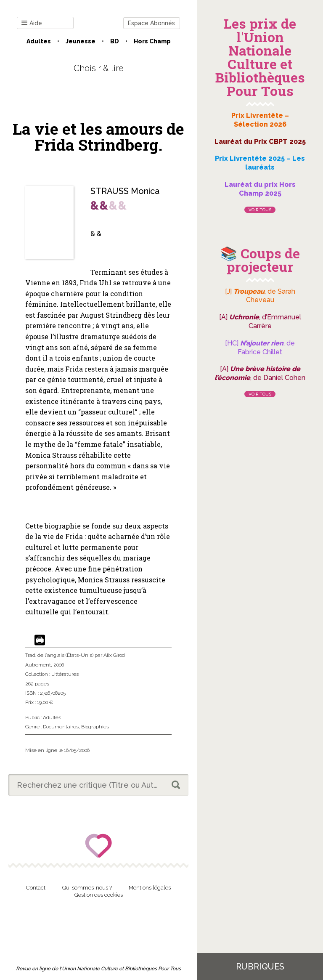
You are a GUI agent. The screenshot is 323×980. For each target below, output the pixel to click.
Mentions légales (150, 888)
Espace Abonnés (151, 23)
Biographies (95, 727)
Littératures (65, 674)
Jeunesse (81, 41)
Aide (32, 23)
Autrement (38, 665)
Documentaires (61, 727)
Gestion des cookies (99, 895)
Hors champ (152, 41)
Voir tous (260, 210)
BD (115, 41)
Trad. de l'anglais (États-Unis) (59, 655)
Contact (36, 888)
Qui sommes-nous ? (87, 888)
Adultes (39, 41)
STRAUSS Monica (125, 191)
